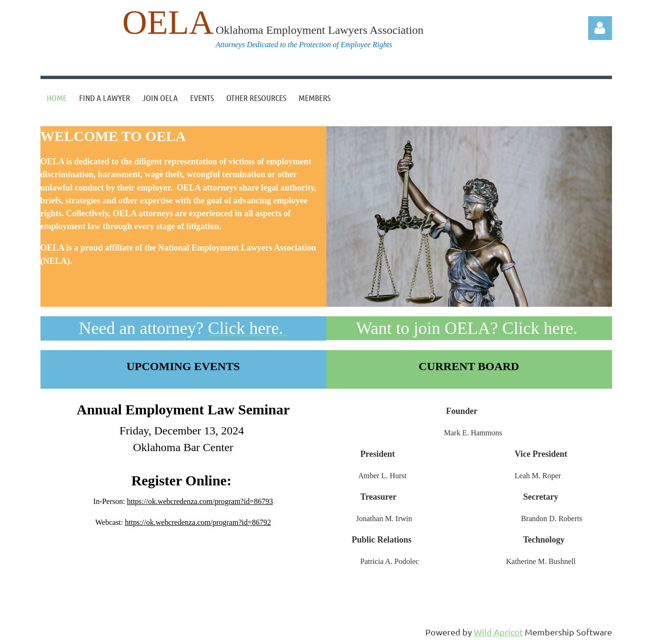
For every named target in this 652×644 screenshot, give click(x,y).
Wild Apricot (498, 632)
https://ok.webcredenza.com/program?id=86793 (200, 501)
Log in (600, 28)
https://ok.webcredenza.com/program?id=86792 (198, 522)
